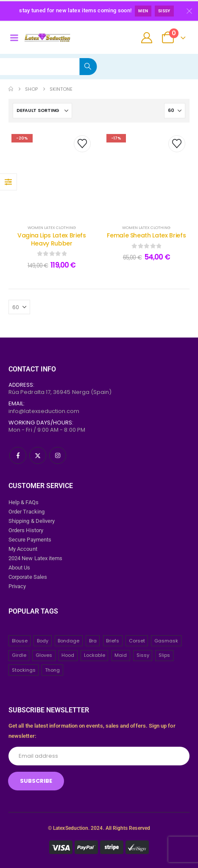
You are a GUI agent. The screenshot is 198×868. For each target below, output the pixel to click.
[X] (38, 455)
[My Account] (147, 38)
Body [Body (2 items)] (43, 641)
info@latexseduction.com (44, 411)
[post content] (52, 174)
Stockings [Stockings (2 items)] (24, 670)
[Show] (175, 111)
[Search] (88, 67)
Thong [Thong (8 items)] (52, 670)
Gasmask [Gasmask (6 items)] (166, 641)
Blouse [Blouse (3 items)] (20, 641)
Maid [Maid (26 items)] (121, 655)
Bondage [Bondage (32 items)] (68, 641)
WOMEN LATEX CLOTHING (52, 227)
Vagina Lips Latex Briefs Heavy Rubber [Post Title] (52, 239)
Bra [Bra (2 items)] (93, 641)
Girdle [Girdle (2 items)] (19, 655)
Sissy (164, 11)
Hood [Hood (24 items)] (68, 655)
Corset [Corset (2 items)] (137, 641)
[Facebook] (18, 455)
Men (143, 11)
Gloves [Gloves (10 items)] (44, 655)
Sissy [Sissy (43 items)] (143, 655)
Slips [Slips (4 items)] (164, 655)
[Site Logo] (47, 38)
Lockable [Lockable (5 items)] (95, 655)
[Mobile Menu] (14, 38)
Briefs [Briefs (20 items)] (113, 641)
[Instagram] (58, 455)
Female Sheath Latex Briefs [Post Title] (146, 235)
